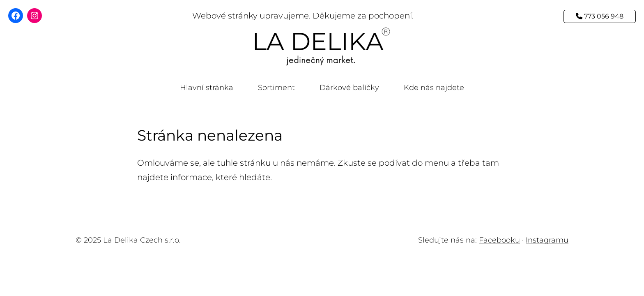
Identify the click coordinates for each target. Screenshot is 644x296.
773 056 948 (600, 16)
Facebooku (499, 240)
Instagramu (547, 240)
